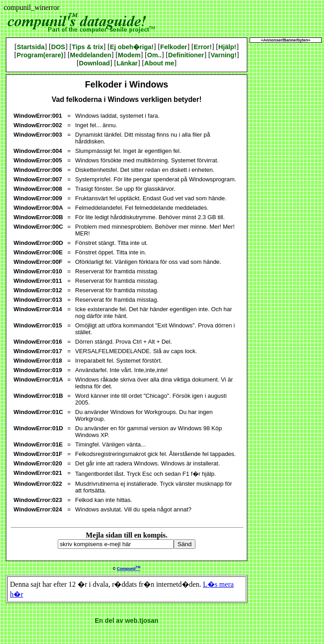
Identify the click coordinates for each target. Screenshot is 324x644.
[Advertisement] (286, 180)
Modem (129, 55)
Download (94, 63)
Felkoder (174, 47)
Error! (203, 47)
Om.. (154, 55)
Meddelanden (91, 55)
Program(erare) (40, 55)
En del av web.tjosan (127, 621)
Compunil (129, 569)
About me (159, 63)
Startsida (30, 47)
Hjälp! (227, 47)
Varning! (224, 55)
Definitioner (186, 55)
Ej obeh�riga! (132, 47)
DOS (58, 47)
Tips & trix (88, 47)
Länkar (127, 63)
